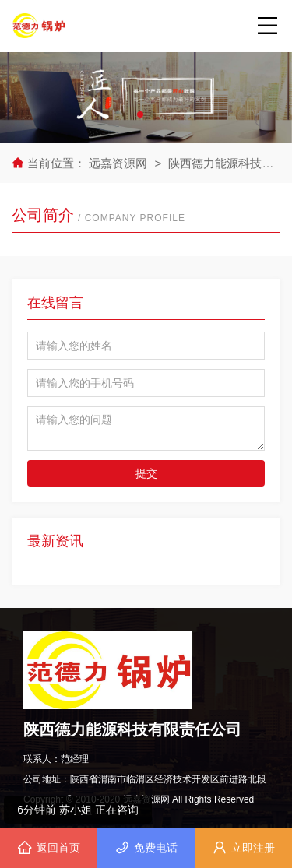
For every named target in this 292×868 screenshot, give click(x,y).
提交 (146, 473)
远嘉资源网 (120, 163)
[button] (140, 114)
